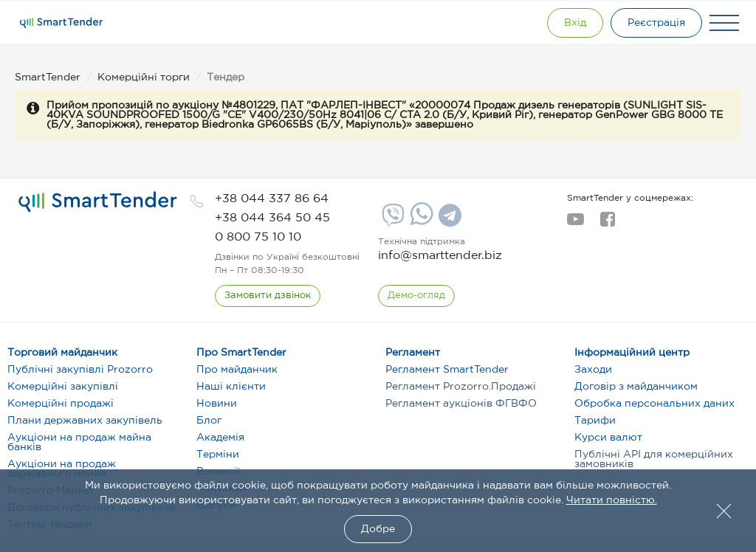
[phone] (272, 199)
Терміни (218, 455)
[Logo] (61, 23)
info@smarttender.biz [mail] (440, 256)
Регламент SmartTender (447, 370)
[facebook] (607, 224)
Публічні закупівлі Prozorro (80, 370)
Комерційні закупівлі (63, 387)
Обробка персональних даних (654, 404)
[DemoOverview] (416, 296)
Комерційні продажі (61, 404)
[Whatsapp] (420, 222)
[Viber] (391, 221)
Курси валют (608, 438)
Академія (220, 438)
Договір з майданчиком (636, 387)
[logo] (98, 202)
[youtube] (575, 224)
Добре (378, 529)
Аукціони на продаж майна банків (79, 442)
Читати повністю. (612, 500)
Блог (209, 421)
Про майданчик (237, 370)
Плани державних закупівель (85, 421)
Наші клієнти (231, 387)
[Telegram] (448, 221)
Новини (217, 404)
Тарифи (595, 421)
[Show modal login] (575, 23)
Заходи (593, 370)
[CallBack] (268, 296)
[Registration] (656, 23)
